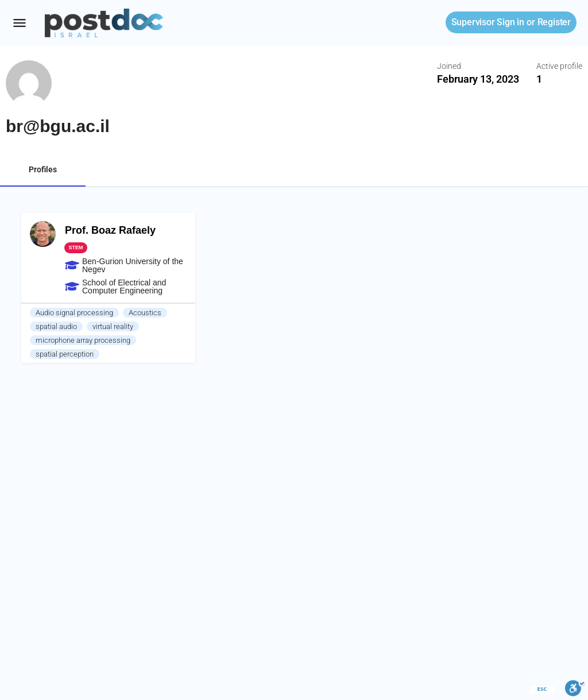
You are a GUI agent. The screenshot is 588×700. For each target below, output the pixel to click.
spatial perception (65, 354)
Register (554, 22)
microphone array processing (83, 340)
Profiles (43, 169)
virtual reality (113, 326)
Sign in (488, 22)
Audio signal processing (74, 313)
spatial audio (56, 326)
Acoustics (145, 313)
